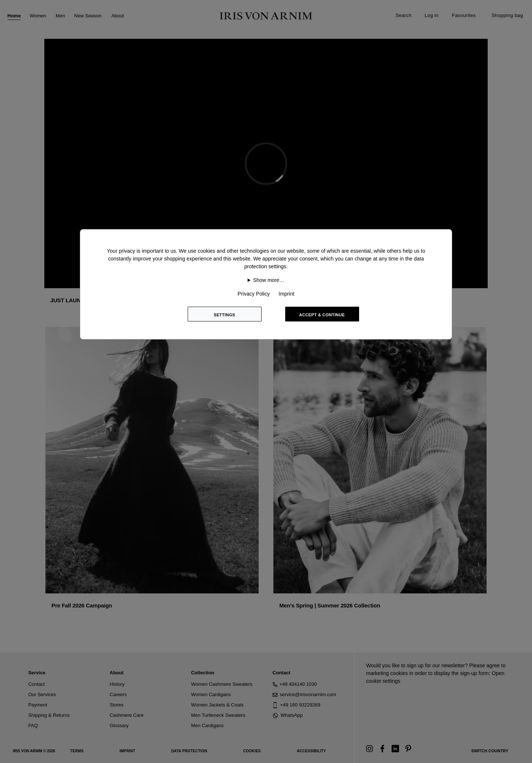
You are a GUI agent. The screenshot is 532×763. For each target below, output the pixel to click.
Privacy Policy (254, 294)
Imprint (287, 294)
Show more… (269, 280)
